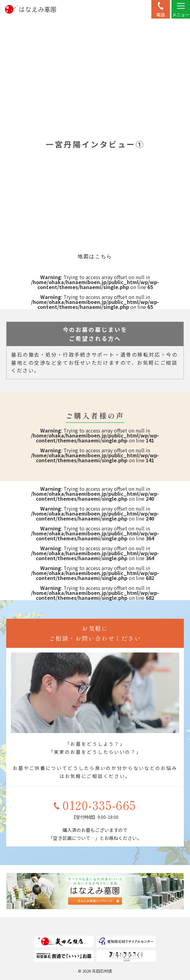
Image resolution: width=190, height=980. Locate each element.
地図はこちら (95, 256)
